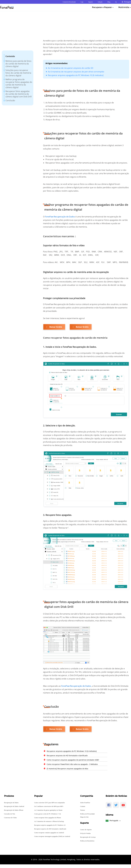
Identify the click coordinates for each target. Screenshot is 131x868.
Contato (83, 806)
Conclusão (10, 100)
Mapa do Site (84, 817)
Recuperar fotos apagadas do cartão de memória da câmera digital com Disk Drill (18, 94)
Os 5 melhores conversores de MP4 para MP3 (49, 806)
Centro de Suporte (86, 830)
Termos (83, 810)
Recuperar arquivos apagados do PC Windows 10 (50, 825)
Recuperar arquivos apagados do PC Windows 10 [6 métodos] (76, 75)
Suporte (91, 2)
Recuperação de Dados (11, 803)
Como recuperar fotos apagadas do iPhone (48, 818)
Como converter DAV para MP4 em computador (49, 803)
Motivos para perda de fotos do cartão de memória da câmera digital (18, 64)
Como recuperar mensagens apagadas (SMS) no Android (52, 836)
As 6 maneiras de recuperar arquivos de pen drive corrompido (76, 72)
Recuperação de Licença (88, 837)
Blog (109, 2)
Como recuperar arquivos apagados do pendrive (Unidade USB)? (73, 760)
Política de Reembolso (87, 841)
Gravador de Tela (10, 814)
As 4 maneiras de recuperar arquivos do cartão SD (71, 68)
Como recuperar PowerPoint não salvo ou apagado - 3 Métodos (72, 764)
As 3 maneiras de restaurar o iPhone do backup (49, 821)
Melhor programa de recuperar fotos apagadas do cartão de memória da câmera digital (19, 83)
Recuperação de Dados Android (14, 806)
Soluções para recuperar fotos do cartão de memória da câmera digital (18, 73)
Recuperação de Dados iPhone (14, 810)
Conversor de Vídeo (10, 818)
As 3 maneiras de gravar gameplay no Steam (48, 810)
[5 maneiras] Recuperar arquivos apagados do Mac (68, 769)
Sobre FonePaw (85, 803)
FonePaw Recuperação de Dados (60, 217)
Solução (100, 2)
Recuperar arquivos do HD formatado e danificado (67, 756)
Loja (82, 2)
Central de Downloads (69, 2)
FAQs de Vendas (85, 833)
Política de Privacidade (87, 814)
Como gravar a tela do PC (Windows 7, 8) (47, 814)
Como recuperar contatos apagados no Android (49, 833)
